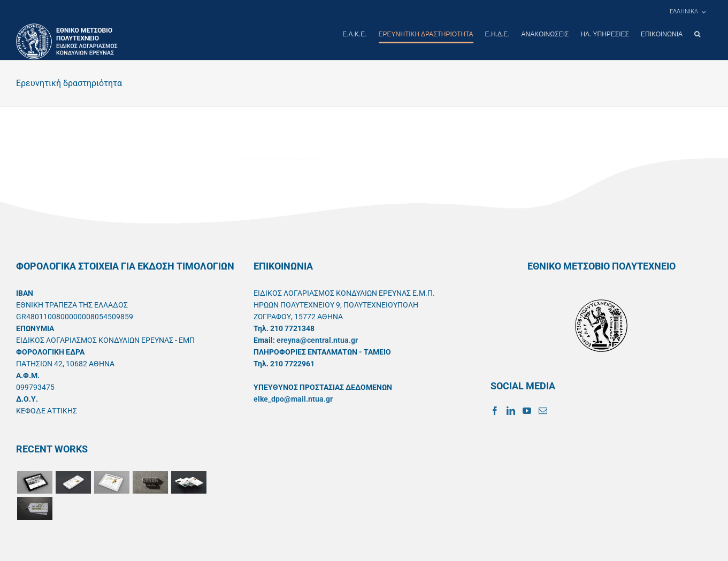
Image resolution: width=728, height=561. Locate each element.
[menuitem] (687, 12)
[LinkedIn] (511, 410)
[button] (697, 34)
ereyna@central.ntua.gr (317, 340)
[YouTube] (527, 410)
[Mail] (543, 410)
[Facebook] (495, 410)
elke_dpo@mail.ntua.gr (293, 398)
